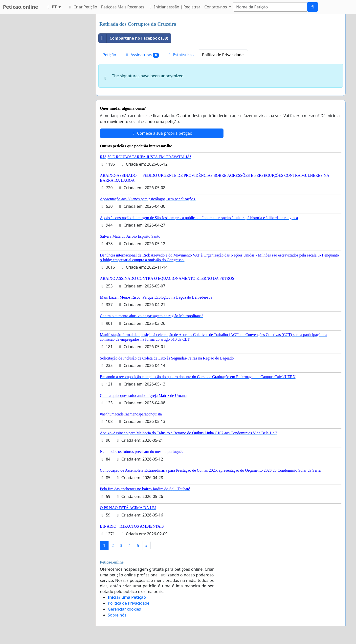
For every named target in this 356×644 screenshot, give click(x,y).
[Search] (270, 7)
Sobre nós (117, 615)
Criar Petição (82, 7)
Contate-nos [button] (216, 7)
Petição (109, 55)
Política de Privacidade (223, 55)
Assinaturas (142, 55)
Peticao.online (21, 7)
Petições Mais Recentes (123, 7)
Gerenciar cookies (124, 609)
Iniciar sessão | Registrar (174, 7)
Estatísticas (180, 55)
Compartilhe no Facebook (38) (133, 38)
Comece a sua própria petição (162, 133)
